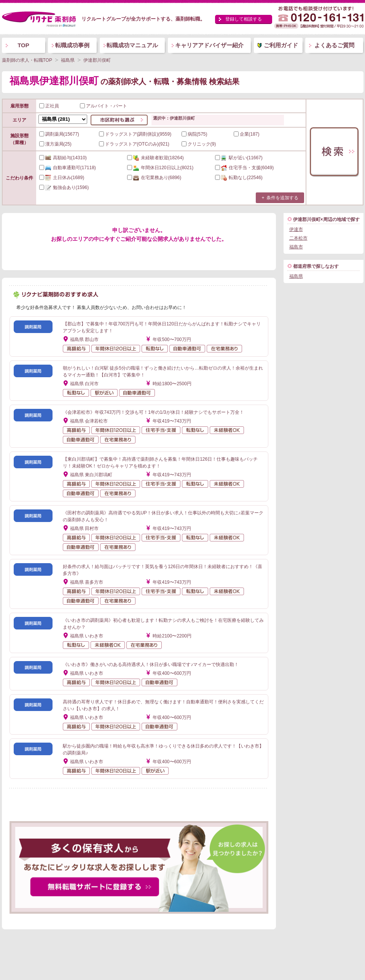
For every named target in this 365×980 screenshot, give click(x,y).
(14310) (63, 158)
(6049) (245, 168)
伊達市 (296, 229)
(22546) (239, 178)
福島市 (296, 247)
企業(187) (247, 134)
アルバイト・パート (104, 106)
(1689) (62, 178)
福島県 (296, 276)
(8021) (160, 168)
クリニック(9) (199, 144)
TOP (23, 45)
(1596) (64, 187)
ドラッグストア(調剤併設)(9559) (135, 134)
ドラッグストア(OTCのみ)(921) (134, 144)
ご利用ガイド (281, 45)
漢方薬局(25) (55, 144)
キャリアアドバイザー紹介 (209, 45)
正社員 (49, 106)
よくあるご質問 (334, 45)
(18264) (155, 158)
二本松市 (298, 238)
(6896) (154, 178)
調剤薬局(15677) (59, 134)
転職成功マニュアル (132, 45)
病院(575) (194, 134)
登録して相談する (244, 19)
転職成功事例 (72, 45)
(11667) (239, 158)
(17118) (68, 168)
